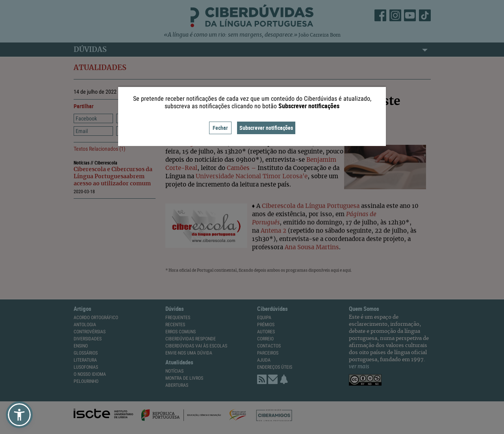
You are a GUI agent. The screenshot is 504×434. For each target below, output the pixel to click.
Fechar (220, 128)
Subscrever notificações (266, 128)
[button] (19, 415)
